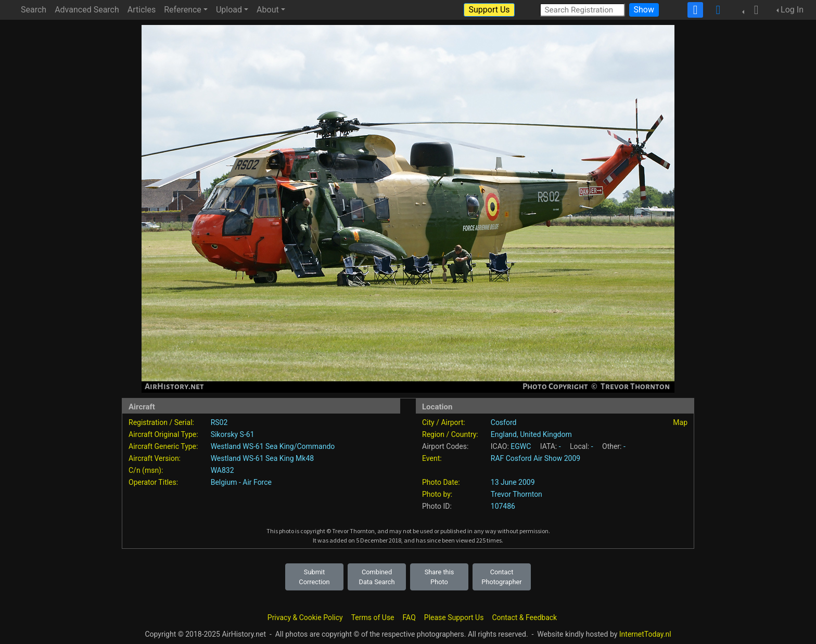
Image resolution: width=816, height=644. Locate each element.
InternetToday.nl (645, 634)
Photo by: (437, 494)
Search (34, 10)
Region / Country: (450, 434)
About (268, 10)
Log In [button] (792, 10)
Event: (432, 458)
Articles (142, 10)
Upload (229, 10)
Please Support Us (454, 617)
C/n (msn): (146, 470)
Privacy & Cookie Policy (305, 617)
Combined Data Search (377, 577)
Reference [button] (183, 10)
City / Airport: (444, 422)
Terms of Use (373, 617)
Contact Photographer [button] (501, 577)
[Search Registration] (582, 10)
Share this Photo (439, 577)
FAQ (409, 617)
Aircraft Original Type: (163, 434)
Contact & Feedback (524, 617)
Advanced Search (87, 10)
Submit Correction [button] (314, 577)
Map (680, 422)
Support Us (489, 10)
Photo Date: (441, 482)
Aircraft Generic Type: (163, 446)
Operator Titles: (153, 482)
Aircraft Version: (155, 458)
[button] (753, 10)
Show (644, 10)
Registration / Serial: (161, 422)
